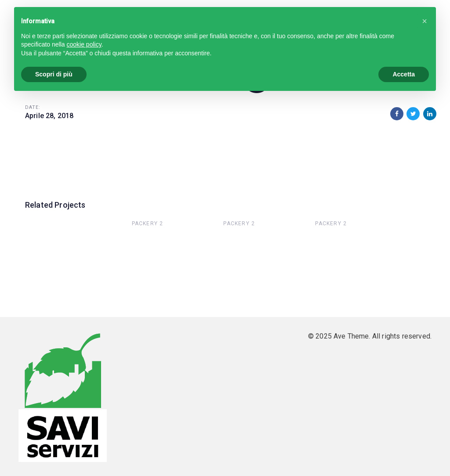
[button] (425, 21)
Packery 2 (148, 224)
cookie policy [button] (84, 44)
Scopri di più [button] (54, 74)
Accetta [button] (404, 74)
